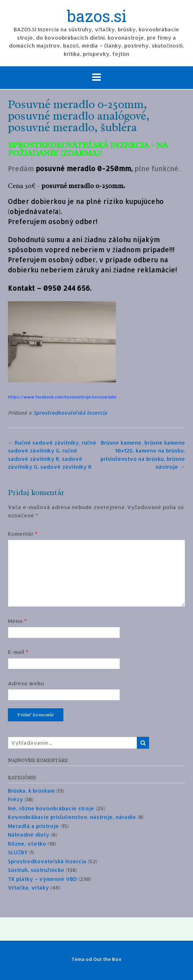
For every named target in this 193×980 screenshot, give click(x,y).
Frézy (15, 799)
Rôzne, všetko (27, 844)
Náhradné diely (29, 835)
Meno (17, 621)
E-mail (18, 652)
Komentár (23, 534)
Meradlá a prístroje (33, 826)
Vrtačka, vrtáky (28, 888)
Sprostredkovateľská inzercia (70, 413)
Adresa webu (26, 683)
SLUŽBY (18, 852)
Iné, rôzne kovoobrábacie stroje (51, 808)
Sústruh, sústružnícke (36, 870)
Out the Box (107, 959)
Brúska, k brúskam (31, 791)
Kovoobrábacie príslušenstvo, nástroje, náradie (72, 817)
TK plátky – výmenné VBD (42, 879)
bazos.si (97, 17)
